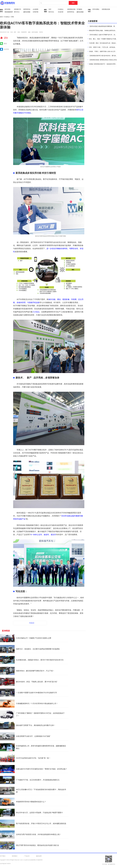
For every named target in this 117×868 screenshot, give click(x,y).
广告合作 (27, 856)
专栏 (50, 9)
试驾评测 (35, 12)
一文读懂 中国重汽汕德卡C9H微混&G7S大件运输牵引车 (37, 693)
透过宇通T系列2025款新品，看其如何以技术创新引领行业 (37, 845)
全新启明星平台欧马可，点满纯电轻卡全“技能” (33, 736)
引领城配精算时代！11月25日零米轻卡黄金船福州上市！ (37, 703)
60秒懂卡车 (18, 9)
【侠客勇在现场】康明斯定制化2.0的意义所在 (103, 60)
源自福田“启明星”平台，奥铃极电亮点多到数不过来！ (36, 725)
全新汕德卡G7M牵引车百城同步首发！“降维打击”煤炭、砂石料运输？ (42, 769)
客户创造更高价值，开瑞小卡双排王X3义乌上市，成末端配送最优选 (41, 823)
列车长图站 (96, 9)
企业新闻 (35, 9)
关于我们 (3, 856)
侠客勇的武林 (71, 9)
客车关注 (17, 12)
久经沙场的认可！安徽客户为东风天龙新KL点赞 (34, 638)
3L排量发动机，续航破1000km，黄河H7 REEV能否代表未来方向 (40, 660)
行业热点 (61, 9)
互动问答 (61, 12)
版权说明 (39, 856)
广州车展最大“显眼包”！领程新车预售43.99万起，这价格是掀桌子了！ (40, 714)
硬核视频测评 (8, 12)
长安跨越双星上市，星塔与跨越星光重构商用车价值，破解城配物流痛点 (41, 747)
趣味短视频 (27, 12)
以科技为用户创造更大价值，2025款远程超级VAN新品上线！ (39, 834)
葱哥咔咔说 (27, 9)
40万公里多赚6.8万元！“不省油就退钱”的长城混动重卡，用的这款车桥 (41, 791)
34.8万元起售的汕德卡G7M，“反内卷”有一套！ (33, 758)
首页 (1, 17)
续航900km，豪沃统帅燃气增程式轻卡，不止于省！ (35, 671)
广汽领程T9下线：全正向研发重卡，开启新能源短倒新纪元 (38, 780)
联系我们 (15, 856)
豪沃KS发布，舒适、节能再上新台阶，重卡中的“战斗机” (37, 682)
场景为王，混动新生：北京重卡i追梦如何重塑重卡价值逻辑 (38, 649)
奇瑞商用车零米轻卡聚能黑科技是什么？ (31, 802)
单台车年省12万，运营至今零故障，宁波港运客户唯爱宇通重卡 (39, 813)
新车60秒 (8, 9)
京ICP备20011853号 (5, 864)
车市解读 (79, 9)
